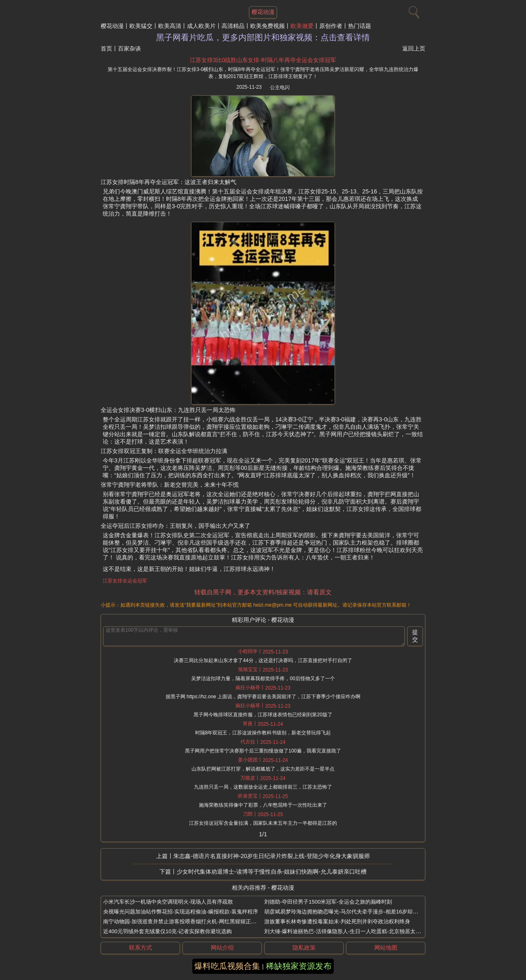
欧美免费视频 (268, 26)
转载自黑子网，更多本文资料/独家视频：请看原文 (263, 592)
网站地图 (386, 948)
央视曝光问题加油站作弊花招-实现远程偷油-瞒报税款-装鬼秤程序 (181, 912)
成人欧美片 (201, 26)
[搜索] (413, 10)
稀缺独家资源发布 (299, 966)
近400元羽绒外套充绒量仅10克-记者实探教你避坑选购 (167, 931)
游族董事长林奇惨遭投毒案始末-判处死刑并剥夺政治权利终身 (337, 921)
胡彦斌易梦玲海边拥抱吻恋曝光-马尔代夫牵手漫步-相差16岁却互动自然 (349, 912)
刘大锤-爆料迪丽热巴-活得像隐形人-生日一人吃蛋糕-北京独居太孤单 (345, 931)
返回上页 (414, 48)
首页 (106, 48)
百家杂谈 (129, 48)
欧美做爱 (302, 26)
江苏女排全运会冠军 (125, 581)
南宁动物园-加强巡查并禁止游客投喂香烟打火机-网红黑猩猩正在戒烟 (185, 921)
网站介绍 (222, 948)
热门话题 (360, 26)
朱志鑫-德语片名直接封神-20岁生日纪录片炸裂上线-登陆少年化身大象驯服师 (272, 856)
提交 (415, 636)
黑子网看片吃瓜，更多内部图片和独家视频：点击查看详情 (263, 37)
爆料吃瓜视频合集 (227, 966)
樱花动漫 (112, 26)
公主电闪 (280, 87)
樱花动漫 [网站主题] (263, 12)
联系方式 (141, 948)
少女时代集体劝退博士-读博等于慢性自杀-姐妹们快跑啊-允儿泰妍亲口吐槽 (272, 872)
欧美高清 (170, 26)
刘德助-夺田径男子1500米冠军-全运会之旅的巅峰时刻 (328, 902)
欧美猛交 (141, 26)
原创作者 (331, 26)
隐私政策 (304, 948)
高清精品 (233, 26)
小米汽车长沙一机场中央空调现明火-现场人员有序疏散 (168, 902)
